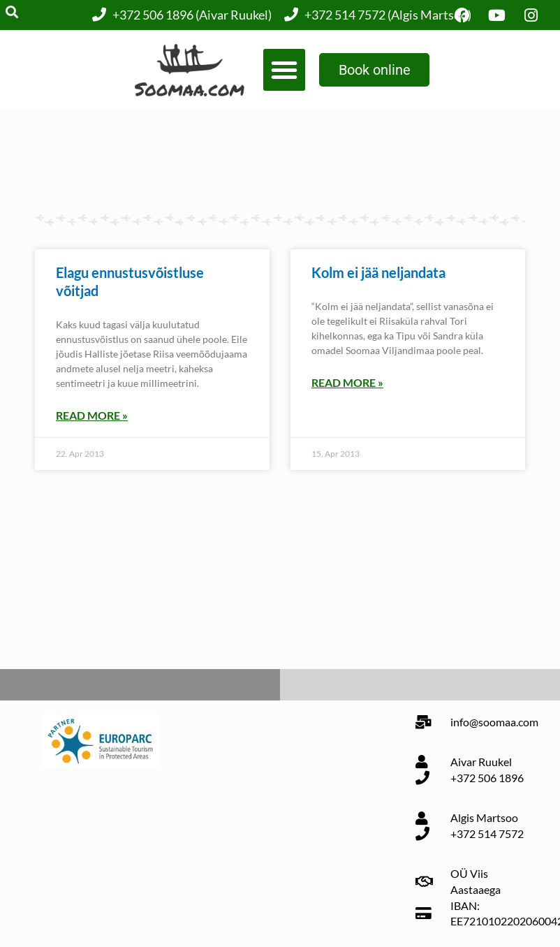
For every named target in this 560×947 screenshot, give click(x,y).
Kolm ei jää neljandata (378, 272)
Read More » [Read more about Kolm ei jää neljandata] (347, 382)
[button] (284, 70)
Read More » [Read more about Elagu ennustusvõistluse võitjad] (92, 415)
